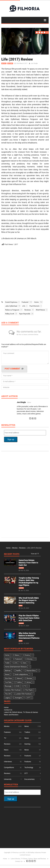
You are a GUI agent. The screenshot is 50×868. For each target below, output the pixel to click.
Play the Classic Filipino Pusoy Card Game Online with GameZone (29, 618)
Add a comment (10, 323)
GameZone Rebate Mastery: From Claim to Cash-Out (28, 563)
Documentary (29, 779)
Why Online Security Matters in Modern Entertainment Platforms (29, 636)
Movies (4, 63)
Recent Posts (12, 554)
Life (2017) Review (17, 59)
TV (5, 738)
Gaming (21, 568)
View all (34, 554)
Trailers (27, 732)
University (8, 779)
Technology (29, 767)
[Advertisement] (25, 272)
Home (8, 548)
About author (9, 396)
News (21, 606)
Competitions (9, 767)
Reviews (10, 63)
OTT (26, 773)
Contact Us (8, 710)
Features (7, 732)
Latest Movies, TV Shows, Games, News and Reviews (28, 859)
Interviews (8, 762)
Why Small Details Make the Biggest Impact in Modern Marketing (29, 600)
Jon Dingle (34, 63)
